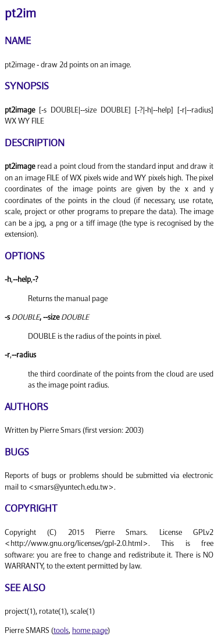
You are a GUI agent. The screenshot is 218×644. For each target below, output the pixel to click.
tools (61, 631)
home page (90, 631)
